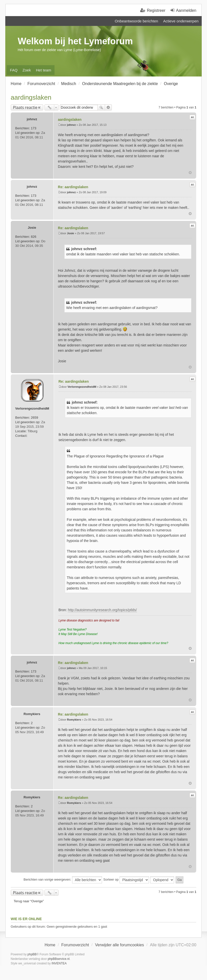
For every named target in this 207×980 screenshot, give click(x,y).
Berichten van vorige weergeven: (63, 880)
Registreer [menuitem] (156, 10)
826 (34, 237)
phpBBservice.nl (59, 959)
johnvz (32, 119)
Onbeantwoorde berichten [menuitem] (137, 21)
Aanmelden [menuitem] (186, 10)
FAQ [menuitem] (14, 70)
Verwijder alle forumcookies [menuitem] (119, 945)
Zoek (101, 107)
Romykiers (32, 714)
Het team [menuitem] (44, 70)
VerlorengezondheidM (32, 408)
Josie (32, 228)
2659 (35, 418)
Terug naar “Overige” (29, 901)
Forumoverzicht (75, 945)
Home (50, 945)
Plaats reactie (25, 107)
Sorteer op (126, 880)
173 (34, 128)
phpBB (32, 954)
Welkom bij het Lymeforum (75, 41)
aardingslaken (31, 97)
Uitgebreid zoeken (108, 107)
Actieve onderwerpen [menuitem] (181, 21)
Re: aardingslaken (73, 187)
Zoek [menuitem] (27, 70)
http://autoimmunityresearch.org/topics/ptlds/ (102, 610)
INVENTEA (59, 963)
